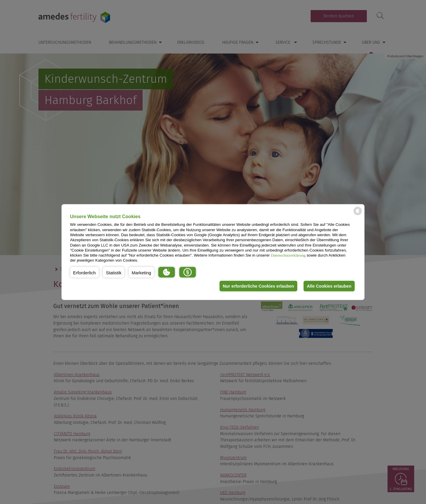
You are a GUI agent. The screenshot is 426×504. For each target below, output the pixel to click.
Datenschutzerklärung (288, 255)
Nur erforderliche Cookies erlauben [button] (258, 286)
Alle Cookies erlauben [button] (329, 286)
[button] (84, 272)
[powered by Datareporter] (358, 215)
